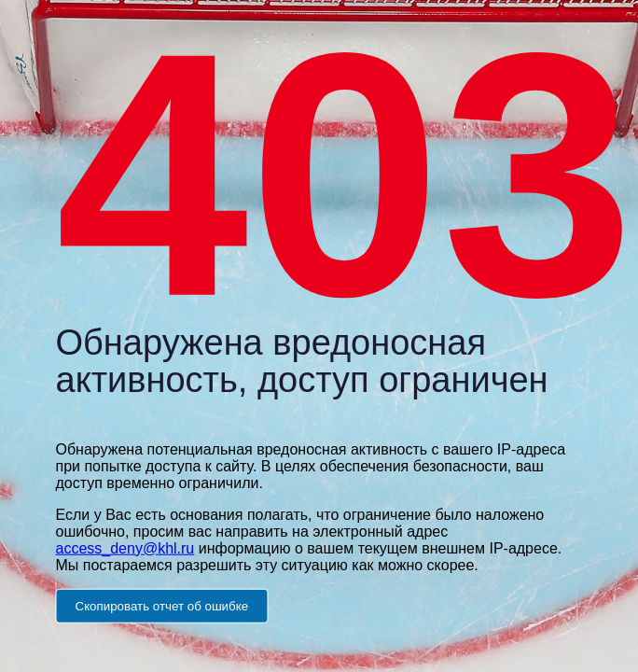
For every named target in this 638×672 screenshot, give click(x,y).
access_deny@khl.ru (125, 547)
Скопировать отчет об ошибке (162, 605)
